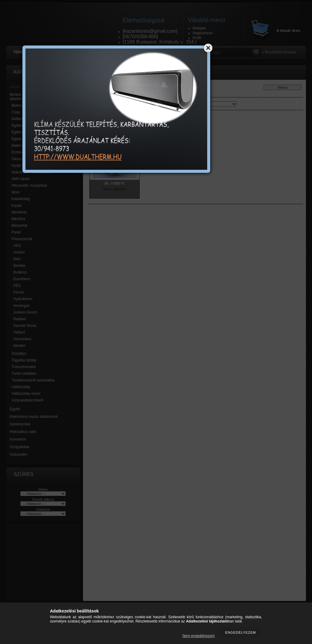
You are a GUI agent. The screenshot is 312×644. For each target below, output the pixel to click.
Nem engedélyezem (199, 636)
